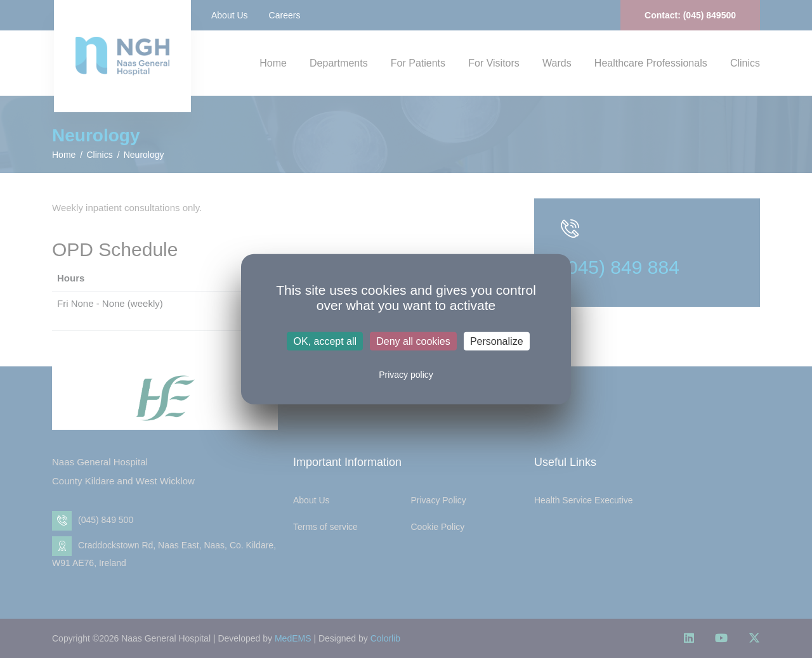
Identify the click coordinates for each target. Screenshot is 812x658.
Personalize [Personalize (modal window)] (497, 341)
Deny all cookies (413, 341)
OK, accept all (325, 341)
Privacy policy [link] (406, 375)
